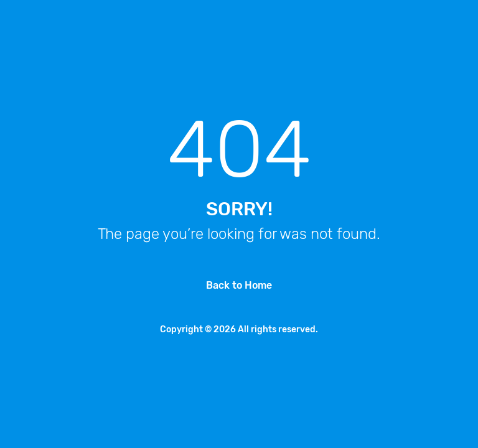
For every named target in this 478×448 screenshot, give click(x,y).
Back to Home (239, 285)
